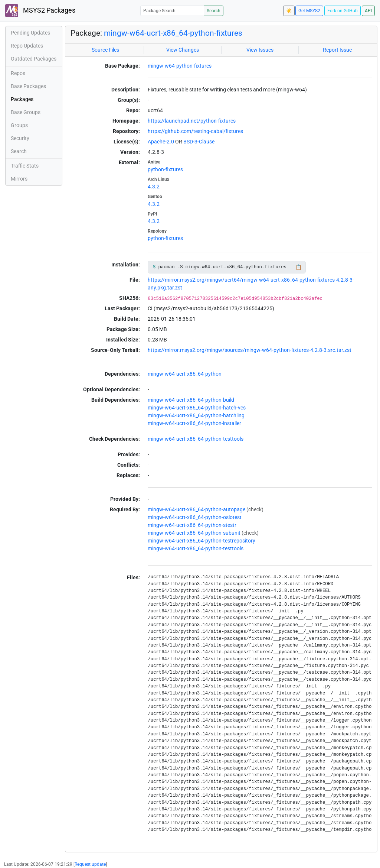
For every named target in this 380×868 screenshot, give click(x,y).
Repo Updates (27, 46)
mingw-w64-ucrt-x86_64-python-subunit (194, 533)
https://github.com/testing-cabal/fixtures (195, 131)
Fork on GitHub (343, 11)
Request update (90, 864)
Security (20, 138)
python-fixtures (165, 169)
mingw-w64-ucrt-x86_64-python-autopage (196, 509)
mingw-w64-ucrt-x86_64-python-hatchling (196, 415)
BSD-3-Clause (199, 142)
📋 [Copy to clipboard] (299, 267)
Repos (18, 73)
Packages (22, 99)
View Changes (183, 50)
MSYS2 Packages (40, 11)
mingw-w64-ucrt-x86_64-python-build (191, 400)
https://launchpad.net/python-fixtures (192, 121)
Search (214, 11)
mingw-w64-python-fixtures (180, 66)
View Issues (260, 50)
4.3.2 (154, 187)
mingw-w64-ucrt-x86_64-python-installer (194, 423)
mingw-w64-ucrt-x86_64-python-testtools (196, 439)
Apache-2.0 (161, 142)
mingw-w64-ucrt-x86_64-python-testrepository (202, 541)
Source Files (105, 50)
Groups (19, 125)
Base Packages (28, 86)
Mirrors (19, 179)
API (368, 11)
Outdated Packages (34, 59)
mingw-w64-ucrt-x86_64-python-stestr (192, 525)
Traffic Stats (25, 166)
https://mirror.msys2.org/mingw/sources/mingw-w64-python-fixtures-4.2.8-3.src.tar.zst (250, 350)
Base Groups (26, 112)
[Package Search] (172, 11)
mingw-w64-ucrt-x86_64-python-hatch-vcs (197, 408)
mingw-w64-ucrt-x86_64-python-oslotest (195, 517)
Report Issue (337, 50)
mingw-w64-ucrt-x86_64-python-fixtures (173, 33)
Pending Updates (30, 33)
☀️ (289, 11)
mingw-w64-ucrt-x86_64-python (185, 374)
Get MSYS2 (309, 11)
